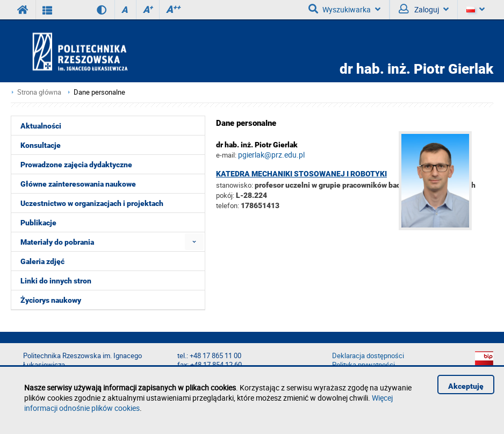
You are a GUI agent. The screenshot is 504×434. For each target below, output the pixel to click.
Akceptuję (466, 386)
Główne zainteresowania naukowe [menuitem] (78, 184)
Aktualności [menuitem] (41, 126)
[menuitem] (194, 242)
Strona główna (39, 92)
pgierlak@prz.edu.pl (271, 155)
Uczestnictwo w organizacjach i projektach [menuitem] (92, 203)
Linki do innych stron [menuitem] (56, 281)
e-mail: (226, 155)
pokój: (226, 195)
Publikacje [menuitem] (38, 223)
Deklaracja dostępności (368, 356)
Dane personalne (99, 92)
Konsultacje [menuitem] (41, 145)
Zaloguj (424, 9)
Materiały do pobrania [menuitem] (57, 242)
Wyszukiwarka (344, 9)
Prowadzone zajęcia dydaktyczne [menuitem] (76, 165)
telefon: (228, 205)
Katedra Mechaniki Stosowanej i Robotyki (301, 174)
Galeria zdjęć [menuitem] (42, 261)
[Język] (475, 10)
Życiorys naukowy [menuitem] (51, 300)
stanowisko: (235, 185)
